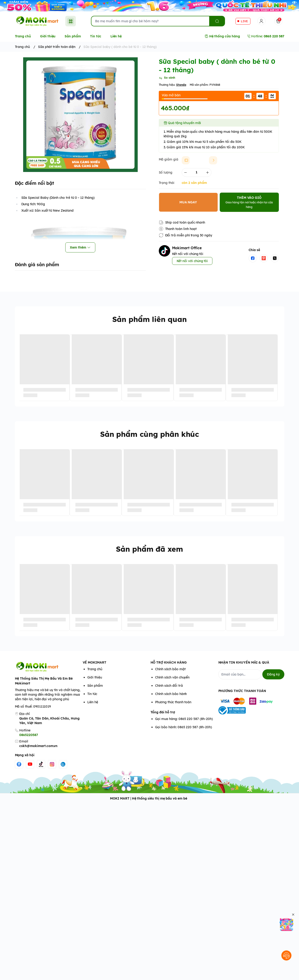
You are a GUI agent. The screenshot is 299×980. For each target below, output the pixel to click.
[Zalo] (63, 764)
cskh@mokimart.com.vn (38, 746)
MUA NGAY (188, 202)
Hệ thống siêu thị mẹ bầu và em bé (160, 798)
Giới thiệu (95, 677)
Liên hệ (93, 702)
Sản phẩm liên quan (149, 319)
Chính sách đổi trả (169, 686)
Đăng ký (273, 674)
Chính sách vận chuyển (172, 677)
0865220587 (29, 735)
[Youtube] (30, 764)
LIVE (244, 21)
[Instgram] (52, 764)
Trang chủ (95, 669)
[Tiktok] (41, 764)
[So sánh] (167, 78)
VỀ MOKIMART (95, 662)
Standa (181, 85)
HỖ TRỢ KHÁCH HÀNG (169, 662)
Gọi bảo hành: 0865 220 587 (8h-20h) (184, 727)
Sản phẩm (95, 686)
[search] (217, 21)
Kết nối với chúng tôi (192, 261)
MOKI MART (120, 798)
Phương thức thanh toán (173, 702)
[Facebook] (19, 764)
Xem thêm (80, 247)
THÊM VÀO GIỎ (249, 202)
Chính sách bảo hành (171, 694)
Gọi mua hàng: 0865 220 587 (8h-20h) (184, 719)
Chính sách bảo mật (170, 669)
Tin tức (92, 694)
